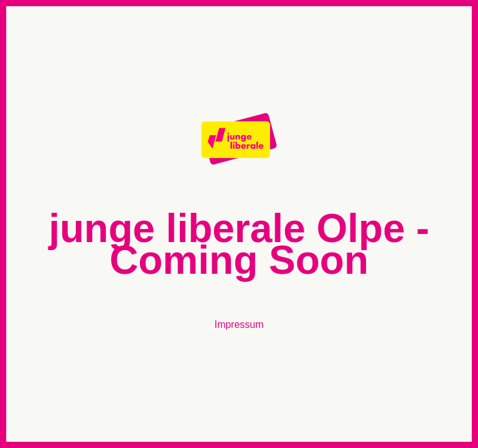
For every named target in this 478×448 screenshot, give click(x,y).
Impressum (239, 324)
